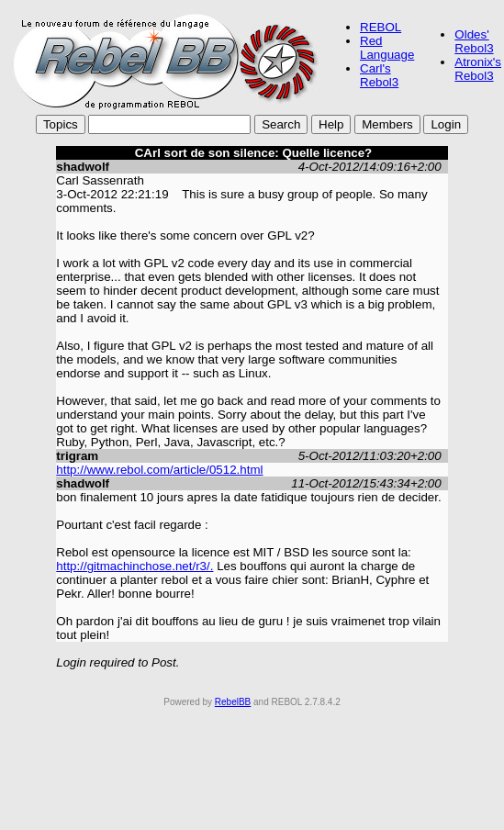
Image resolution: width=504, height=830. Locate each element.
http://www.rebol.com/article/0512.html (159, 470)
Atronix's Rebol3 (478, 69)
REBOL (381, 27)
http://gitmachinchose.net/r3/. (134, 566)
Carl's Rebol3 (379, 75)
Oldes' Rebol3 (474, 41)
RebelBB (233, 702)
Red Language (387, 48)
